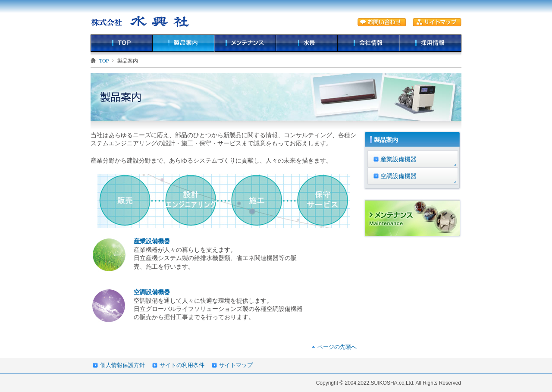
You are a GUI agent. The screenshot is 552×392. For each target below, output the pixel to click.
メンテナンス (245, 43)
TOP (122, 43)
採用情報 (430, 43)
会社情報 (369, 43)
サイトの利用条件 (182, 365)
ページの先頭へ (337, 347)
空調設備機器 (152, 292)
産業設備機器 (152, 241)
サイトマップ (236, 365)
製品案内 (183, 43)
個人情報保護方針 (122, 365)
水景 (307, 43)
